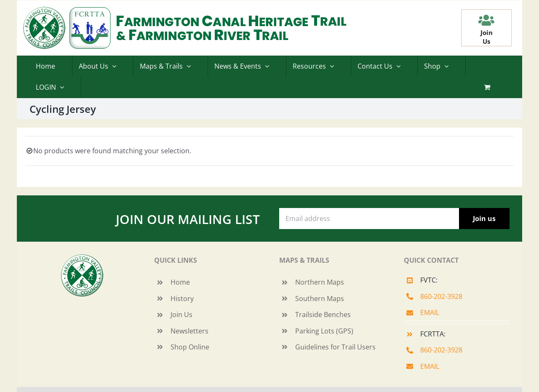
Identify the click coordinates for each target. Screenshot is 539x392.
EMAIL (430, 312)
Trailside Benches (323, 315)
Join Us (181, 315)
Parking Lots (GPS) (324, 331)
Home (180, 282)
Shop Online (190, 347)
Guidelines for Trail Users (335, 347)
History (182, 299)
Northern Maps (320, 282)
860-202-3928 (441, 296)
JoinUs (487, 37)
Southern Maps (320, 299)
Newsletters (189, 331)
